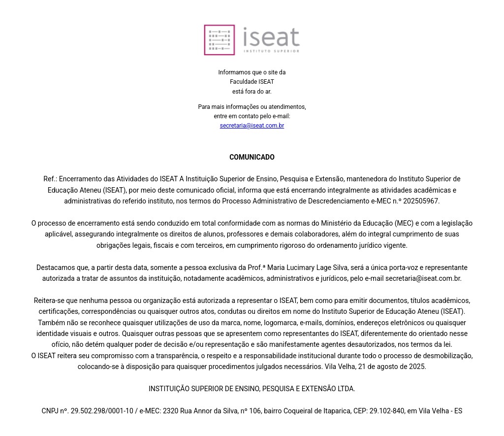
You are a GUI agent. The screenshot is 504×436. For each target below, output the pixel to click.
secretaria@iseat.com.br (252, 126)
